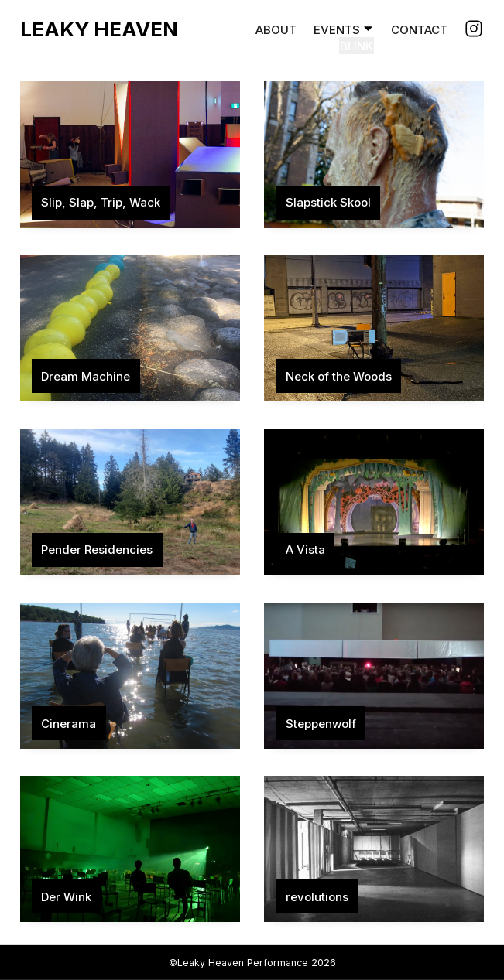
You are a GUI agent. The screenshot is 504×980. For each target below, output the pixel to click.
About (276, 30)
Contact (419, 30)
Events (337, 30)
